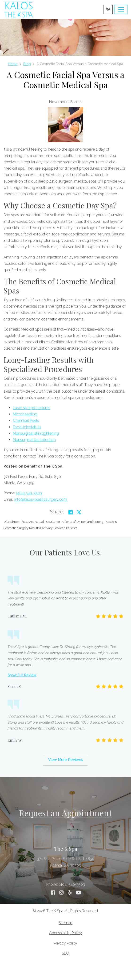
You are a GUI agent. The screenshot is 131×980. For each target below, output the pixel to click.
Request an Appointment (65, 813)
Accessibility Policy (65, 933)
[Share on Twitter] (79, 512)
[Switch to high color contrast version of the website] (108, 9)
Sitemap (65, 923)
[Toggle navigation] (121, 9)
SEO (65, 953)
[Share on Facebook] (71, 512)
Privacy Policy (65, 943)
